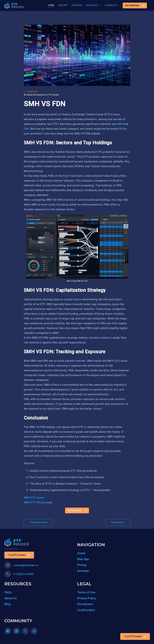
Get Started (135, 5)
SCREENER (77, 5)
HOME (51, 5)
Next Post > (118, 522)
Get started (77, 510)
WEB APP (63, 5)
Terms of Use (86, 592)
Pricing (82, 565)
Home (81, 553)
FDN (26, 129)
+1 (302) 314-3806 (19, 574)
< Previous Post (38, 522)
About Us (11, 598)
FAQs (8, 592)
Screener (83, 571)
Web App (83, 559)
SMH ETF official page (38, 502)
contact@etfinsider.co (21, 565)
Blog (7, 604)
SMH (120, 124)
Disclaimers (85, 604)
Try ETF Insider (135, 636)
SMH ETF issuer (34, 498)
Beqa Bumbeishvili (37, 95)
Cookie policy (86, 610)
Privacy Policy (86, 598)
